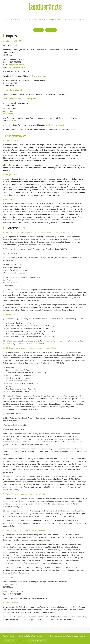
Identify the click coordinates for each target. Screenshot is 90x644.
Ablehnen (21, 641)
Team (24, 19)
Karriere (42, 19)
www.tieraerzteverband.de (54, 125)
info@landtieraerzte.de (18, 65)
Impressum (38, 30)
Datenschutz (51, 30)
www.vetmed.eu (40, 76)
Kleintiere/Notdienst (76, 19)
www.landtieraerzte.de (16, 67)
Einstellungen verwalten (37, 641)
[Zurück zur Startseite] (45, 8)
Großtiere (33, 19)
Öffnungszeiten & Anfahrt (57, 19)
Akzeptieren (9, 641)
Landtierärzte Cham (13, 19)
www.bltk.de (8, 114)
